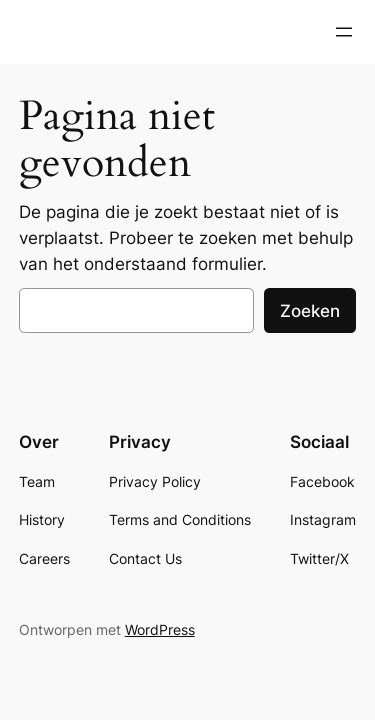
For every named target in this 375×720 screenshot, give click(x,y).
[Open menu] (344, 32)
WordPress (160, 629)
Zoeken (310, 311)
